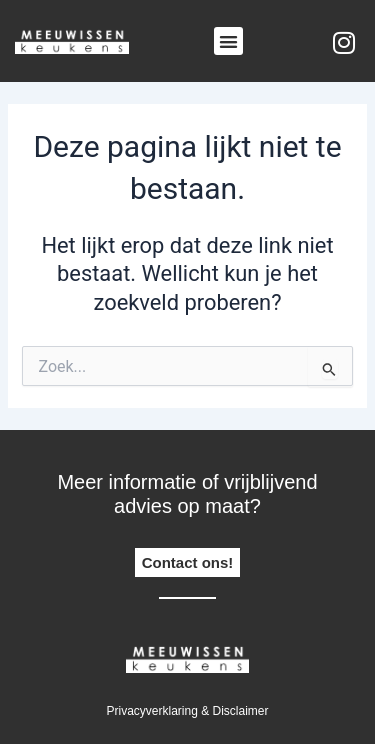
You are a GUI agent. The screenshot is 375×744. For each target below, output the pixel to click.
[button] (228, 41)
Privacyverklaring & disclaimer (187, 711)
